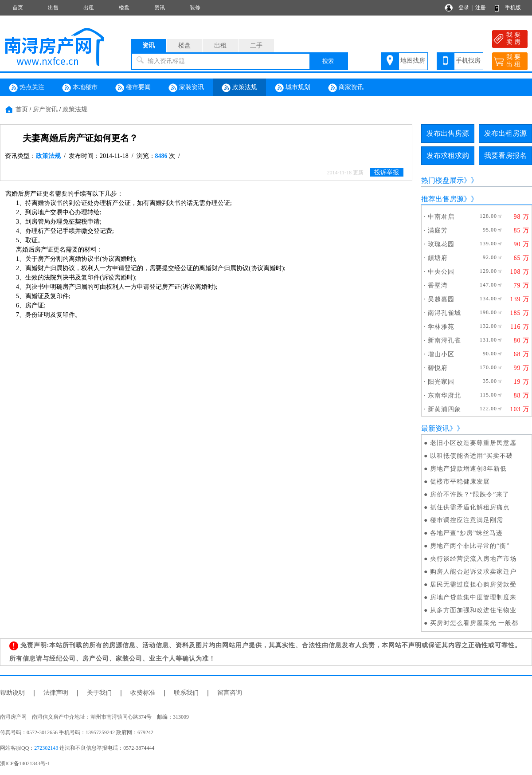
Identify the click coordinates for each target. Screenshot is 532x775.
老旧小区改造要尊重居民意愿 (473, 443)
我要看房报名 (505, 155)
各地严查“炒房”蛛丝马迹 (466, 533)
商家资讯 (346, 88)
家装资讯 (186, 88)
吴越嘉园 (441, 299)
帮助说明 (12, 693)
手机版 (513, 8)
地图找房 (413, 61)
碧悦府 (438, 368)
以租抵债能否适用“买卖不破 (471, 456)
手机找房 (468, 61)
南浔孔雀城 (444, 313)
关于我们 (99, 693)
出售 (53, 8)
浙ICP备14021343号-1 (25, 763)
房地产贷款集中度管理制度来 (473, 597)
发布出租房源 (505, 133)
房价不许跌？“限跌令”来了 (470, 494)
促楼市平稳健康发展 (460, 482)
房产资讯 (45, 109)
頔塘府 (438, 258)
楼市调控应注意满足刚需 (467, 520)
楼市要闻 (133, 88)
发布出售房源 (448, 133)
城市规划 (293, 88)
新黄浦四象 (444, 409)
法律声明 (56, 693)
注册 (481, 8)
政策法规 (239, 88)
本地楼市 (80, 88)
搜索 (328, 61)
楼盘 (124, 8)
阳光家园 (441, 382)
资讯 (160, 8)
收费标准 (143, 693)
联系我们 (186, 693)
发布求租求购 (448, 155)
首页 (18, 8)
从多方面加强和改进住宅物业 (473, 610)
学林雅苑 (441, 327)
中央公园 (441, 272)
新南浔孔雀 (444, 340)
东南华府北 (444, 395)
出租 (89, 8)
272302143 (46, 748)
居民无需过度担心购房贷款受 (473, 584)
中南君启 (441, 217)
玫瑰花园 (441, 244)
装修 (195, 8)
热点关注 (27, 88)
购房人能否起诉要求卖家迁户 (473, 572)
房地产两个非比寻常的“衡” (470, 546)
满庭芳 (438, 230)
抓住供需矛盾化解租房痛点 (470, 507)
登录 (464, 8)
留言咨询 (230, 693)
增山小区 (441, 354)
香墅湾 (438, 285)
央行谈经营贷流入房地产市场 (473, 559)
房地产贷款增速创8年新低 (468, 469)
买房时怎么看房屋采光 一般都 (474, 623)
